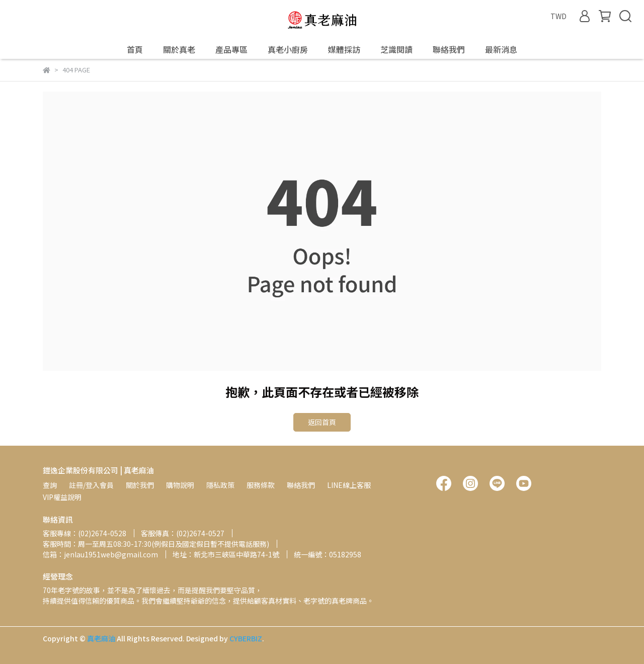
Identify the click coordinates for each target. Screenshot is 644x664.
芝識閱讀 (396, 49)
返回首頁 (322, 422)
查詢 (50, 485)
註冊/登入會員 (91, 485)
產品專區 (231, 49)
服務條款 (261, 485)
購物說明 (180, 485)
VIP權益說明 (62, 497)
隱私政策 (220, 485)
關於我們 (140, 485)
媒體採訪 (344, 49)
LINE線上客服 (349, 485)
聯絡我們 (449, 49)
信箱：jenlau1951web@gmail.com (100, 554)
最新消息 (501, 49)
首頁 (135, 49)
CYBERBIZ (246, 638)
